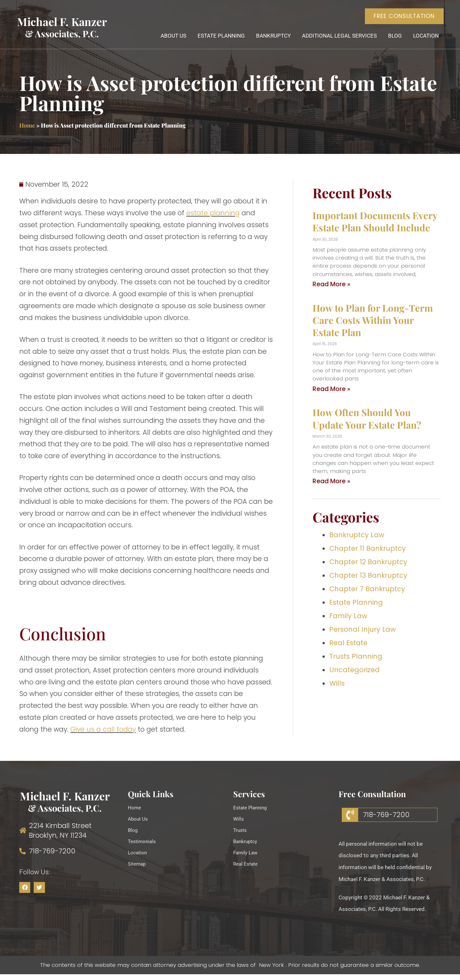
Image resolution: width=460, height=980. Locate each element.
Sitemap (138, 870)
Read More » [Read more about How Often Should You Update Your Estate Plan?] (331, 487)
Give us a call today (103, 735)
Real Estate (348, 649)
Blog (392, 40)
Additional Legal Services (336, 40)
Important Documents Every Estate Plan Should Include (375, 227)
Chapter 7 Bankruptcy (367, 595)
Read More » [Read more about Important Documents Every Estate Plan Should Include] (331, 290)
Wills (337, 689)
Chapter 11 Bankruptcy (367, 554)
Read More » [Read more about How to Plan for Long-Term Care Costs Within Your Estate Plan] (331, 395)
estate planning (213, 219)
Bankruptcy (270, 40)
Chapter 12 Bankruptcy (368, 568)
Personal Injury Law (363, 635)
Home (27, 131)
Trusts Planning (356, 662)
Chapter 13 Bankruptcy (368, 581)
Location (423, 40)
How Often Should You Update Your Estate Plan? (367, 424)
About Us (171, 40)
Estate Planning (218, 40)
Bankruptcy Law (357, 541)
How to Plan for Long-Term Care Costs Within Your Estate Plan (373, 326)
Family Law (348, 622)
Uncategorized (354, 676)
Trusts (241, 836)
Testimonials (143, 847)
